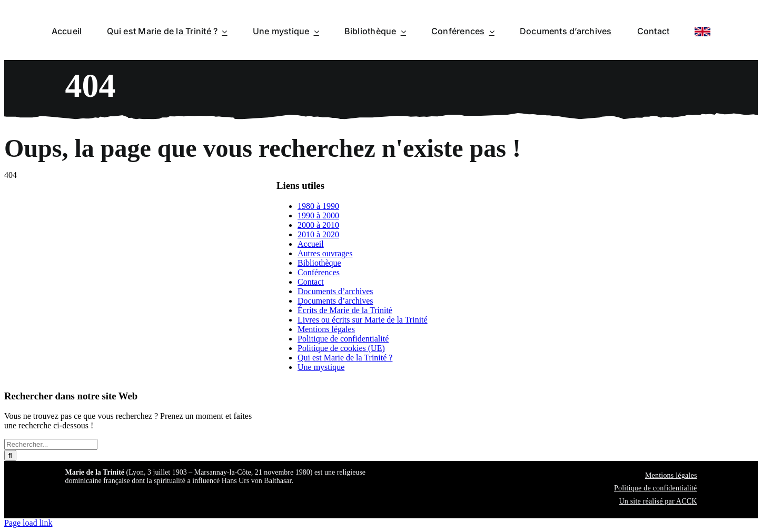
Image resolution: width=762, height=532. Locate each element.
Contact (311, 282)
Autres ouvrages (325, 253)
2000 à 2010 (318, 225)
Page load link (28, 523)
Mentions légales (326, 329)
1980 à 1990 (318, 206)
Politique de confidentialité (343, 339)
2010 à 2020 (318, 234)
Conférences (319, 272)
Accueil (311, 244)
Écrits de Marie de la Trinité (345, 310)
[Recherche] (10, 455)
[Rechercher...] (51, 444)
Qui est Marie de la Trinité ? (345, 358)
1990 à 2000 (318, 215)
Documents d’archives (335, 291)
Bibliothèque (319, 263)
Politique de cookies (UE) (341, 348)
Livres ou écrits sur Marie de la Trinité (363, 320)
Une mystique (321, 367)
